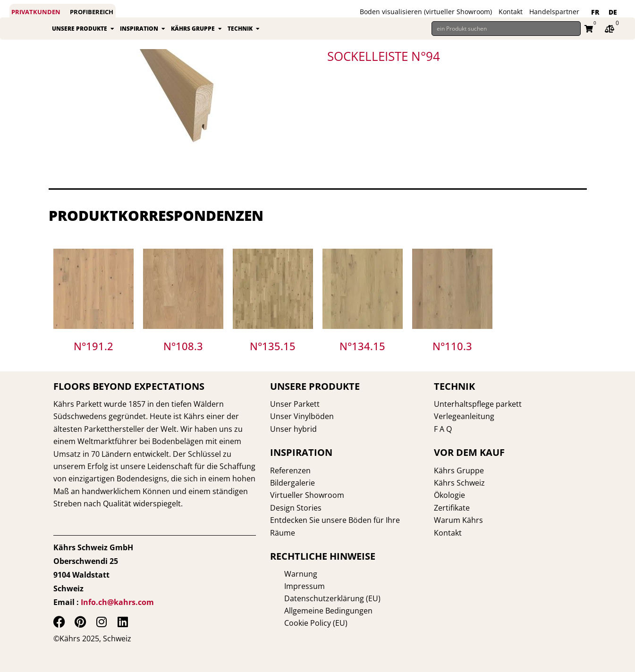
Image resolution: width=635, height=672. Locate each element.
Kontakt (511, 12)
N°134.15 (362, 355)
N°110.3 (452, 355)
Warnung (287, 574)
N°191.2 (93, 355)
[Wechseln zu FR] (595, 12)
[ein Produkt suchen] (506, 33)
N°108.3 (183, 355)
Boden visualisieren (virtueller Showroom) (426, 12)
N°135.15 (273, 355)
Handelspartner (554, 12)
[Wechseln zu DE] (613, 12)
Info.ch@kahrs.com (117, 602)
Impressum (290, 586)
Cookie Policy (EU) (302, 623)
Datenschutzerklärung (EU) (318, 598)
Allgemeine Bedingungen (314, 611)
